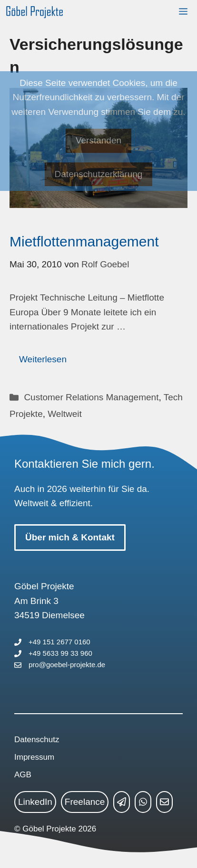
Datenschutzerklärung (99, 174)
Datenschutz (37, 740)
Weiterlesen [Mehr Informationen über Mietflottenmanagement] (43, 359)
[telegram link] (122, 802)
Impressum (34, 757)
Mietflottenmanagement (84, 241)
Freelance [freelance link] (85, 802)
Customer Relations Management (91, 397)
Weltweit (64, 414)
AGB (23, 775)
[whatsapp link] (143, 802)
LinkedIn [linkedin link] (35, 802)
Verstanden (98, 140)
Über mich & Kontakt (70, 537)
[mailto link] (164, 802)
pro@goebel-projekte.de (67, 665)
